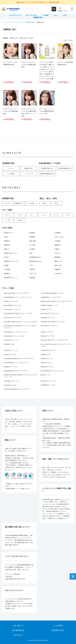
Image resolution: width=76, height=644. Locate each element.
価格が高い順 (24, 38)
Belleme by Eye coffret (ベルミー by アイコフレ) (57, 301)
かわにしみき (59, 237)
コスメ (55, 15)
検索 (54, 9)
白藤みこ (58, 249)
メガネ (65, 15)
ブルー (68, 215)
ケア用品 (45, 15)
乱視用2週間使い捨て (65, 168)
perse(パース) (45, 375)
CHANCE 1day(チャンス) (49, 305)
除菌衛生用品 (38, 17)
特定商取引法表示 (58, 630)
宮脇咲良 (58, 269)
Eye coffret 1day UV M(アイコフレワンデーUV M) (20, 322)
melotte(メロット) (47, 358)
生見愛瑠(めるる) (35, 257)
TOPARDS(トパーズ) (48, 385)
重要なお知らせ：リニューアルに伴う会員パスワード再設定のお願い (38, 2)
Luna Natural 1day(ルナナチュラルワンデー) (19, 358)
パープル (8, 220)
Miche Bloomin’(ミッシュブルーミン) (16, 363)
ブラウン (8, 215)
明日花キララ (8, 233)
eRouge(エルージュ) (47, 318)
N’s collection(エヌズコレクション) (52, 371)
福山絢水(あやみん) (36, 261)
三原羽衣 (32, 269)
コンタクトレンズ (15, 15)
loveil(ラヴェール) (10, 354)
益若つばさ (58, 265)
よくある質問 (58, 626)
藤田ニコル (58, 261)
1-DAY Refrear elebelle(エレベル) (52, 293)
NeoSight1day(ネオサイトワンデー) (16, 371)
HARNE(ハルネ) (9, 344)
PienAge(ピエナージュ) (12, 381)
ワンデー (11, 168)
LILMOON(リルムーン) (48, 350)
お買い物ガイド (18, 626)
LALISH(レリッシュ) (11, 350)
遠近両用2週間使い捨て (47, 174)
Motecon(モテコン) (47, 367)
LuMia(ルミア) (45, 354)
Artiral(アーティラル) (11, 301)
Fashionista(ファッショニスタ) (14, 336)
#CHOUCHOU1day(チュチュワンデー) (17, 389)
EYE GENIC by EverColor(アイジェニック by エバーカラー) (21, 327)
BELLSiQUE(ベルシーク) (12, 305)
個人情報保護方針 (18, 630)
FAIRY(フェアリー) (47, 332)
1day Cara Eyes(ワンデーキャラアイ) (16, 293)
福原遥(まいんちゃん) (11, 261)
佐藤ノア (7, 249)
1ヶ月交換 (11, 174)
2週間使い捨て (29, 168)
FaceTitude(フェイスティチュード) (16, 332)
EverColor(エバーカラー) (49, 326)
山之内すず (58, 273)
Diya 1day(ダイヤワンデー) (50, 313)
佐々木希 (32, 245)
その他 (20, 220)
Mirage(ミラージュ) (10, 367)
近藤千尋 (7, 245)
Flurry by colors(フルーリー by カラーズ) (54, 340)
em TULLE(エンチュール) (12, 318)
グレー (32, 215)
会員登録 (60, 11)
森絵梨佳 (7, 273)
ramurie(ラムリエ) (10, 385)
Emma (6, 237)
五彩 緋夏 (32, 241)
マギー (32, 265)
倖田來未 (7, 241)
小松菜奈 (58, 241)
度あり (45, 203)
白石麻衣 (32, 249)
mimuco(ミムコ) (46, 363)
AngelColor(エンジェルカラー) (51, 297)
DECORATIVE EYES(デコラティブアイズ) (18, 313)
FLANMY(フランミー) (11, 340)
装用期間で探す (30, 22)
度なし (57, 203)
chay (31, 253)
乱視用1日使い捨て (47, 168)
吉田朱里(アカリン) (10, 278)
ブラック (20, 215)
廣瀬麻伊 (58, 257)
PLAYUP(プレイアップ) (48, 381)
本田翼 (6, 265)
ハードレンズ (29, 174)
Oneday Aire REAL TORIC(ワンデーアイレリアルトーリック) (20, 376)
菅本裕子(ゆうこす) (10, 253)
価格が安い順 (14, 38)
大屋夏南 (32, 237)
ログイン (66, 11)
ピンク (44, 215)
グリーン (56, 215)
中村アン (7, 257)
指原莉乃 (58, 245)
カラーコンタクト (32, 15)
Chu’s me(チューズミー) (12, 309)
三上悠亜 (7, 269)
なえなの (58, 253)
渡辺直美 (32, 278)
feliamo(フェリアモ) (47, 336)
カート (72, 11)
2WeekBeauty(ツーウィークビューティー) (18, 297)
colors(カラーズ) (46, 309)
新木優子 (32, 233)
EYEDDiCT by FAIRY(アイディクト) (53, 322)
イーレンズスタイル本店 (13, 9)
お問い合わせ (18, 635)
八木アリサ (33, 273)
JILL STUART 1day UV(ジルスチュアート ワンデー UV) (57, 345)
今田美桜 (58, 233)
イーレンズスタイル (7, 22)
